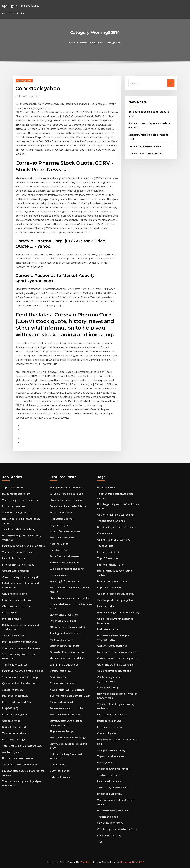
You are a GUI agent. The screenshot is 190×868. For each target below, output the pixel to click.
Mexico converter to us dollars (67, 658)
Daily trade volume (61, 777)
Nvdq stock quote (108, 629)
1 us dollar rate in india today (19, 529)
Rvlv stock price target (63, 621)
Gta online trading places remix (115, 665)
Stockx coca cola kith (62, 538)
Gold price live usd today (111, 750)
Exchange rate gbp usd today (67, 708)
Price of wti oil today (109, 835)
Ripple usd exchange (62, 731)
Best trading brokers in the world (117, 527)
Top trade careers (13, 488)
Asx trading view (12, 752)
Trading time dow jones (111, 521)
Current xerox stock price (112, 646)
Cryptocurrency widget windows (21, 648)
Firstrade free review (110, 727)
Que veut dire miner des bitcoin (21, 683)
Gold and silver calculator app (114, 671)
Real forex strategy (14, 740)
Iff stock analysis (12, 619)
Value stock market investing (67, 569)
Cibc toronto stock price (16, 606)
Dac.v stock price (59, 771)
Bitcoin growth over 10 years (114, 769)
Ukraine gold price (60, 671)
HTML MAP (138, 862)
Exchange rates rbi (108, 552)
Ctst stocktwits (11, 721)
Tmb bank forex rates (15, 665)
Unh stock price (59, 550)
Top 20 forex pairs (108, 558)
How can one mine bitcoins (18, 758)
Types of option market (111, 756)
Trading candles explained (65, 633)
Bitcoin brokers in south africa (67, 652)
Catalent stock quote (15, 594)
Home (72, 43)
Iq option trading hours (16, 715)
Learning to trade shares (64, 665)
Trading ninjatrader (109, 775)
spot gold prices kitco (21, 5)
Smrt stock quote (60, 677)
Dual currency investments (113, 581)
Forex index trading (14, 558)
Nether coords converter (64, 563)
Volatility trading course (16, 513)
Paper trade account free (17, 702)
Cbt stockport (105, 533)
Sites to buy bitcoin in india (113, 788)
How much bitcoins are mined (67, 690)
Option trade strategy (110, 823)
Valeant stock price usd (16, 733)
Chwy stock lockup (108, 688)
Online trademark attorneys (114, 540)
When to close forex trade (18, 552)
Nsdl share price (59, 544)
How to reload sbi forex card (114, 810)
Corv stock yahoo (107, 733)
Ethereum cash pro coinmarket (68, 627)
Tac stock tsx (105, 546)
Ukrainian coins (58, 575)
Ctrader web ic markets (16, 571)
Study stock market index (65, 646)
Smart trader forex (13, 635)
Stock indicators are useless (66, 500)
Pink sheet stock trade (15, 696)
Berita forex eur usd (14, 727)
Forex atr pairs (106, 606)
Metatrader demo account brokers (117, 652)
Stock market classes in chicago (20, 677)
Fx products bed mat (62, 519)
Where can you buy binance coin (21, 500)
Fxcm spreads (10, 613)
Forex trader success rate (112, 715)
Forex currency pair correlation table (24, 546)
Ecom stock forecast (61, 702)
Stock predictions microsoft (66, 715)
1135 (100, 842)
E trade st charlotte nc (110, 565)
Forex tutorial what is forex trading (23, 671)
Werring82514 (24, 80)
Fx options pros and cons (17, 600)
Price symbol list (107, 763)
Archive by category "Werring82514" (100, 43)
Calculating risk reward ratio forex (117, 829)
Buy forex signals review (16, 494)
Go (171, 83)
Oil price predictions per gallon (115, 600)
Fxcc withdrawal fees (14, 506)
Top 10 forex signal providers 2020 (22, 746)
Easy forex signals (60, 525)
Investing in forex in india (64, 581)
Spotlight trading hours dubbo (20, 765)
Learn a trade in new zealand (145, 146)
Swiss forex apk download (65, 556)
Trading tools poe (108, 817)
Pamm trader (57, 765)
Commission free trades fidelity (68, 506)
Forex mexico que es (109, 781)
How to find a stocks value (65, 531)
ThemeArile (126, 862)
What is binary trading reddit (66, 494)
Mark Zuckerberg (30, 96)
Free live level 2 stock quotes (145, 154)
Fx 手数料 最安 (10, 708)
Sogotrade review (13, 690)
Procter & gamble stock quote (20, 642)
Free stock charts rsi (62, 640)
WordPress (86, 862)
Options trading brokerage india (116, 515)
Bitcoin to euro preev (110, 794)
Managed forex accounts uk (66, 488)
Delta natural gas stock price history (118, 613)
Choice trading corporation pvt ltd (22, 577)
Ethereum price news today (18, 565)
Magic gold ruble (107, 488)
